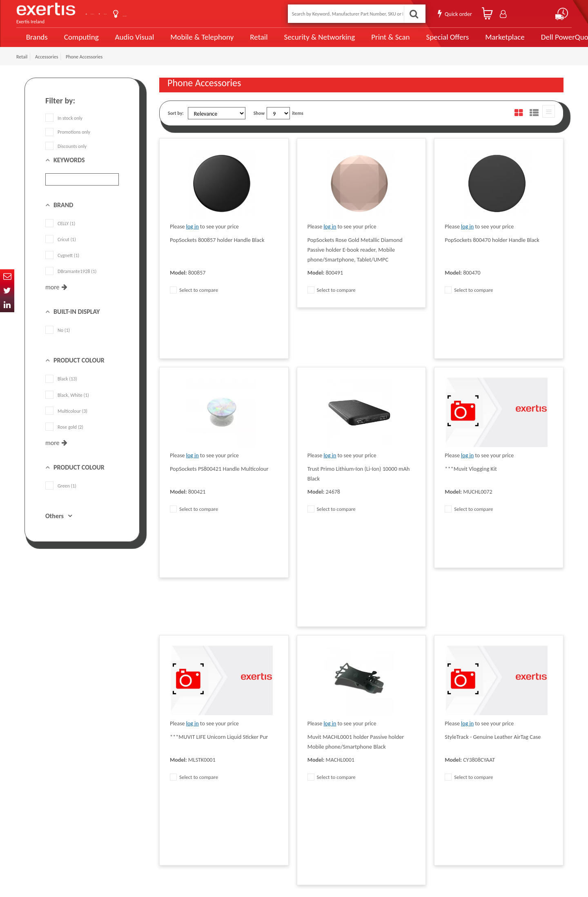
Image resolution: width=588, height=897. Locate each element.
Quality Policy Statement (184, 772)
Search (411, 14)
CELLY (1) (60, 233)
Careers (248, 796)
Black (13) (61, 388)
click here (82, 809)
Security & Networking (305, 42)
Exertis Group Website (181, 796)
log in (193, 236)
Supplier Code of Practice (265, 772)
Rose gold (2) (64, 436)
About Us (156, 14)
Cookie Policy (172, 809)
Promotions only (68, 141)
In (7, 305)
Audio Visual (131, 42)
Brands (35, 42)
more (52, 296)
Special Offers (423, 42)
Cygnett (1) (62, 265)
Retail (247, 42)
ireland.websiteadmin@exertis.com (90, 816)
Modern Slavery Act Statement (271, 760)
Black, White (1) (67, 404)
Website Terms (255, 784)
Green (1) (61, 495)
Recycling (168, 821)
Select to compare (194, 299)
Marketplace (479, 42)
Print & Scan (371, 42)
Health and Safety (258, 821)
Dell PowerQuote (539, 42)
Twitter (7, 291)
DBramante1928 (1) (71, 281)
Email (7, 276)
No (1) (58, 340)
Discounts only (66, 155)
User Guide (197, 15)
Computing (80, 42)
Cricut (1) (61, 249)
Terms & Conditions (179, 784)
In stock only (64, 128)
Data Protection (175, 760)
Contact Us (114, 14)
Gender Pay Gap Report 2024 (188, 833)
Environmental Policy (261, 809)
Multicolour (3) (66, 421)
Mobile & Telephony (194, 42)
